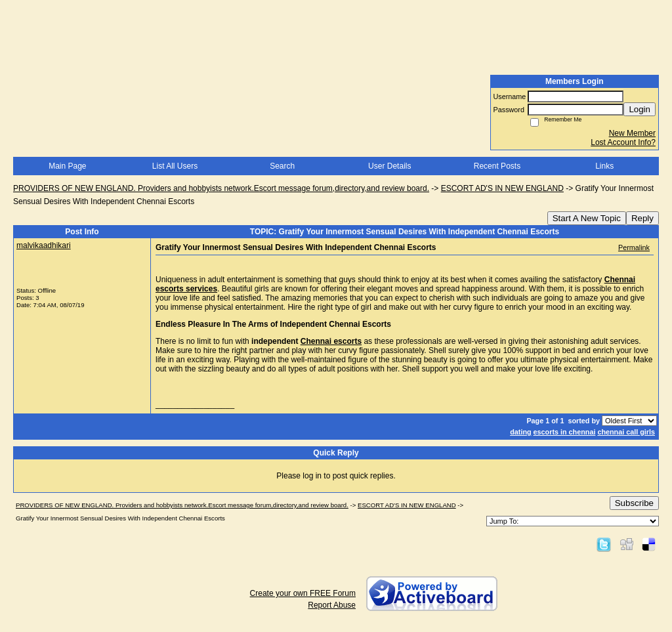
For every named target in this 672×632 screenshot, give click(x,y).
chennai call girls (626, 432)
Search (282, 166)
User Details (389, 166)
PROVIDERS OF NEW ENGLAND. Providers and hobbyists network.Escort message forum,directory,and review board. (221, 188)
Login (640, 109)
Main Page (67, 166)
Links (604, 166)
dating (520, 432)
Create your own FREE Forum (303, 593)
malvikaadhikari (44, 245)
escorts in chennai (565, 432)
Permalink (634, 247)
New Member (632, 133)
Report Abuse (332, 605)
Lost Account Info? (623, 142)
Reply (642, 218)
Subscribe (634, 503)
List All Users (175, 166)
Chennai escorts (331, 341)
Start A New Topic (587, 218)
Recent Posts (497, 166)
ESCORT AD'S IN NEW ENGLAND (502, 188)
